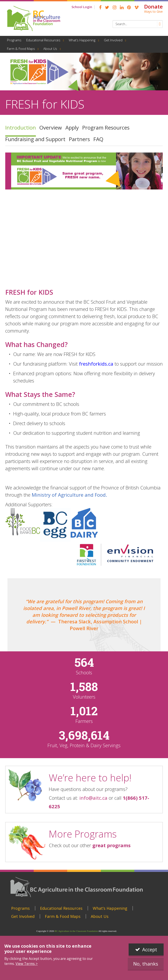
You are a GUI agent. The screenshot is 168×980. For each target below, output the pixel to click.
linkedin (122, 7)
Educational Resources (43, 40)
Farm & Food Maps (21, 49)
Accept (150, 949)
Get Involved (113, 40)
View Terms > (27, 964)
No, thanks (146, 964)
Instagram (115, 7)
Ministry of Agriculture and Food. (69, 495)
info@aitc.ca (93, 798)
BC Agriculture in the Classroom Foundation (76, 931)
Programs (14, 40)
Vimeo (136, 7)
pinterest (129, 7)
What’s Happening (82, 40)
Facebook (100, 7)
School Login (82, 7)
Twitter (107, 7)
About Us (50, 49)
